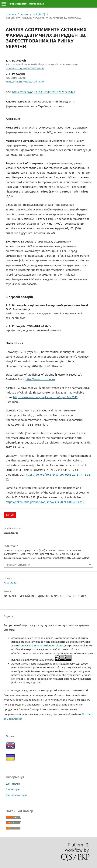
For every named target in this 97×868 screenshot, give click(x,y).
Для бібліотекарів (16, 795)
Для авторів (13, 789)
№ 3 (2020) (39, 14)
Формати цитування (18, 565)
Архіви (24, 14)
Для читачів (13, 784)
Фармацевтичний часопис (27, 4)
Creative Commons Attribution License (42, 645)
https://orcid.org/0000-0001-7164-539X (25, 82)
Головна (11, 14)
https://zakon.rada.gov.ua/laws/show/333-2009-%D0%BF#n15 (45, 502)
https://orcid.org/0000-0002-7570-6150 (25, 68)
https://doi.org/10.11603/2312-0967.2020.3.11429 (44, 92)
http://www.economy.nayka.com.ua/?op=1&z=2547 (45, 397)
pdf (11, 515)
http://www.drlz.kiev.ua (40, 379)
